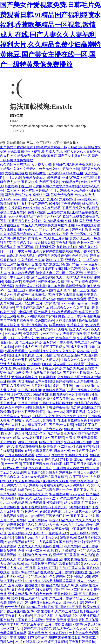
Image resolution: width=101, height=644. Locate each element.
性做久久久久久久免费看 (79, 360)
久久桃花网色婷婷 (13, 238)
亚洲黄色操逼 (25, 355)
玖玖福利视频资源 (31, 559)
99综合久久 (75, 325)
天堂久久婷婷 (10, 295)
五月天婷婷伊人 (20, 533)
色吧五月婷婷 (49, 182)
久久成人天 (13, 334)
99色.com (64, 230)
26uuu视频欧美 (23, 368)
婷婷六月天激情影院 (29, 412)
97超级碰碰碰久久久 (33, 494)
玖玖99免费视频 (30, 446)
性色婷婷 (7, 429)
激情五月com (24, 538)
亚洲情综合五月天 (68, 607)
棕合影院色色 (44, 321)
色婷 (21, 551)
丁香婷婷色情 (70, 204)
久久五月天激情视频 (41, 420)
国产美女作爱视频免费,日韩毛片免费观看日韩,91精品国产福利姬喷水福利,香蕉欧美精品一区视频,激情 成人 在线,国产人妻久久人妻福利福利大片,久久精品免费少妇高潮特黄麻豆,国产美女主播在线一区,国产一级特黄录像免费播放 (50, 35)
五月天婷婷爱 (29, 485)
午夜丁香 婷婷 (84, 251)
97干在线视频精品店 (36, 295)
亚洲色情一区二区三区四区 (76, 290)
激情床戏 (7, 412)
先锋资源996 (58, 633)
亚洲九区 (70, 433)
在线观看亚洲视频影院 (46, 503)
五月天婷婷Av (80, 533)
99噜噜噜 (57, 455)
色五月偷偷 (60, 238)
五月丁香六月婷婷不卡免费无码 (44, 507)
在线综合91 (23, 581)
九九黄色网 (56, 286)
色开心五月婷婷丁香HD (45, 269)
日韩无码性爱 (45, 247)
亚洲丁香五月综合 (18, 433)
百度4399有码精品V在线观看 (32, 572)
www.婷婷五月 (75, 485)
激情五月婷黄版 (43, 277)
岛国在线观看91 (16, 351)
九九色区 (39, 433)
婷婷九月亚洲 (62, 386)
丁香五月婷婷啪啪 (13, 269)
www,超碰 (78, 494)
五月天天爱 (13, 178)
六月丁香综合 (79, 477)
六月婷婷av (67, 199)
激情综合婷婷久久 (25, 377)
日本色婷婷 (72, 269)
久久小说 (62, 277)
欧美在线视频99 (70, 564)
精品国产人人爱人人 (44, 360)
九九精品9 (55, 433)
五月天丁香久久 (47, 538)
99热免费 (22, 373)
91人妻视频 (44, 590)
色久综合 (88, 555)
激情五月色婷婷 (41, 329)
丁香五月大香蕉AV (18, 616)
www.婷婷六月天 (56, 234)
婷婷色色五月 (18, 360)
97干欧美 (66, 459)
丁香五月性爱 (72, 208)
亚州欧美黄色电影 (28, 429)
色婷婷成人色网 (26, 347)
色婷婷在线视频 (54, 390)
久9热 (91, 485)
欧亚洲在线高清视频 (67, 295)
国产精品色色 (38, 633)
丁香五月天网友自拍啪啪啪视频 (46, 464)
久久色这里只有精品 (15, 165)
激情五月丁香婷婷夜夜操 (51, 407)
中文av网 (24, 251)
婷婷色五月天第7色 (38, 629)
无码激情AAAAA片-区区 (65, 173)
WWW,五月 (13, 464)
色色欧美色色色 (72, 498)
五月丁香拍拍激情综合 (71, 572)
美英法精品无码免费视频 (36, 381)
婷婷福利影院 (56, 316)
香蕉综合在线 (31, 264)
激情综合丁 (13, 282)
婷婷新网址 (38, 173)
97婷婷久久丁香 (77, 455)
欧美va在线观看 (33, 316)
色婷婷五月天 (61, 512)
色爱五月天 (80, 256)
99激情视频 (68, 538)
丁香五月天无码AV (47, 217)
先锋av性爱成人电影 (21, 256)
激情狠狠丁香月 (86, 425)
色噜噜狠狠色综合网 (72, 299)
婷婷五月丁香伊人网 (54, 347)
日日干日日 (8, 251)
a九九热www (55, 412)
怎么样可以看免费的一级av (52, 490)
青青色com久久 (39, 238)
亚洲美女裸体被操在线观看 (52, 251)
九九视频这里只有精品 (41, 564)
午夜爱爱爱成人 (34, 178)
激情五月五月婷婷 (28, 342)
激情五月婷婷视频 (59, 472)
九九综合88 (63, 616)
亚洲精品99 (8, 381)
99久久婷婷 (72, 546)
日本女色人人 (28, 230)
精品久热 (52, 585)
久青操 (71, 438)
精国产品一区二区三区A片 (73, 590)
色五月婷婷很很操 (18, 407)
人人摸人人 (37, 199)
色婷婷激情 (31, 208)
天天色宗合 (8, 403)
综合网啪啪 (47, 377)
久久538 (27, 477)
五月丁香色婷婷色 (34, 204)
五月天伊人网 (43, 616)
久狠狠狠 (18, 420)
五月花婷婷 (29, 182)
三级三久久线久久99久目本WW (31, 338)
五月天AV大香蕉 (61, 425)
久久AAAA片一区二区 (42, 498)
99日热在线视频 (29, 390)
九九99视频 (67, 551)
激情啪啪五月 (10, 204)
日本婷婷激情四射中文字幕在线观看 (54, 637)
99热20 (78, 624)
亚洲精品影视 (84, 381)
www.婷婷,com (87, 199)
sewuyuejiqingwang (74, 303)
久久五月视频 (54, 438)
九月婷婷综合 (66, 247)
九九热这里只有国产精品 (61, 264)
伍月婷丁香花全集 (72, 568)
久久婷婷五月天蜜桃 (52, 642)
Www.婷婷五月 (32, 438)
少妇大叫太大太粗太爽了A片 (26, 425)
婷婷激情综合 (75, 286)
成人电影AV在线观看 (69, 364)
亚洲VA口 (40, 533)
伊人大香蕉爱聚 (38, 529)
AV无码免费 (59, 529)
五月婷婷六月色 (58, 212)
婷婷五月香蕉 (10, 316)
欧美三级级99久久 (74, 355)
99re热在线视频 (42, 611)
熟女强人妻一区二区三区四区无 (59, 273)
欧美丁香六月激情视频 (83, 316)
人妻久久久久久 (29, 546)
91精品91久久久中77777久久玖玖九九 (59, 416)
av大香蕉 (52, 525)
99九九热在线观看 (21, 273)
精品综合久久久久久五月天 (70, 308)
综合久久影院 (73, 603)
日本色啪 (34, 364)
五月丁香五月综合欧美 (16, 321)
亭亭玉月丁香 (88, 312)
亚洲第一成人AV (84, 512)
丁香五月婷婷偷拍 (28, 399)
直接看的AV (58, 394)
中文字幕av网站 (36, 577)
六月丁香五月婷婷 (48, 368)
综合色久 (52, 459)
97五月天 (29, 568)
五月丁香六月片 (85, 490)
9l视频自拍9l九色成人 (46, 603)
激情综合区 (54, 559)
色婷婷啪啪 (64, 381)
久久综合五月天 (40, 468)
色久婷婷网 (57, 577)
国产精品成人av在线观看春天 (56, 312)
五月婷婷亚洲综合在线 (32, 308)
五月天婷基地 (60, 191)
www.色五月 (89, 264)
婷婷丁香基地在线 (13, 637)
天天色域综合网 (66, 594)
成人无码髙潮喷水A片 (27, 459)
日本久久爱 (62, 451)
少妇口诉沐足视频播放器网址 (54, 581)
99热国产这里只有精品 (51, 477)
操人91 (82, 581)
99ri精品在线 (70, 182)
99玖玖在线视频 (82, 481)
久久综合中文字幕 (31, 260)
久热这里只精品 (20, 217)
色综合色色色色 (41, 594)
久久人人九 (92, 564)
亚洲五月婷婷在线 (34, 325)
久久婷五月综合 (67, 611)
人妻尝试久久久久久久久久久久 (52, 351)
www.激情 (20, 199)
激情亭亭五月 (65, 338)
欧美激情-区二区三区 (59, 446)
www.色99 (79, 191)
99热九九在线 (87, 247)
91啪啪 (52, 551)
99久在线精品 (51, 208)
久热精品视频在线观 (20, 542)
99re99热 (45, 555)
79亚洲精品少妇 (79, 577)
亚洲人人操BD (11, 568)
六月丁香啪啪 (78, 394)
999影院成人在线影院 (30, 286)
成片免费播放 (74, 503)
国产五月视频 (76, 412)
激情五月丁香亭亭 (66, 555)
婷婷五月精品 (10, 264)
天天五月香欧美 (74, 334)
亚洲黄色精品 (18, 594)
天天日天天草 (44, 243)
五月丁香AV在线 (82, 516)
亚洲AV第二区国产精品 (79, 178)
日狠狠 (47, 364)
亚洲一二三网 (36, 551)
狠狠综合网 (29, 512)
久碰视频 (71, 221)
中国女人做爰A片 (86, 472)
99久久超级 (8, 494)
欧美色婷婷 (57, 325)
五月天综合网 (25, 303)
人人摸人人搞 (41, 165)
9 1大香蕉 (61, 329)
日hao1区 (21, 329)
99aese (26, 416)
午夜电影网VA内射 (78, 442)
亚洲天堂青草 (87, 438)
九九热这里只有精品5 (46, 373)
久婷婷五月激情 (32, 624)
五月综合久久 (10, 477)
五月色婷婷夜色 (23, 590)
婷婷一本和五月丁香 (15, 277)
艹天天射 (90, 273)
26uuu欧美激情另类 (40, 607)
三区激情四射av (57, 516)
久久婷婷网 (13, 208)
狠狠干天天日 (15, 529)
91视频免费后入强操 (40, 290)
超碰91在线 (23, 451)
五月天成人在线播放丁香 (26, 585)
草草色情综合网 (62, 195)
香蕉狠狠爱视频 (52, 485)
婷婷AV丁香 (55, 260)
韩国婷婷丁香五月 (18, 186)
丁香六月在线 (52, 429)
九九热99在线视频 (84, 399)
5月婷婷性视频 (80, 507)
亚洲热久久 (73, 260)
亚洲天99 (42, 455)
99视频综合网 (39, 195)
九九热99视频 (34, 516)
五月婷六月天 (23, 243)
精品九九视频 (73, 368)
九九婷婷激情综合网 (85, 407)
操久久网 (67, 585)
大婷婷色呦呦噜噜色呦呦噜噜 (77, 321)
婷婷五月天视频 (51, 442)
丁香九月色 (47, 230)
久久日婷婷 (18, 472)
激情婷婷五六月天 (56, 399)
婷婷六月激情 (82, 230)
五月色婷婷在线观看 (20, 455)
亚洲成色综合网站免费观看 (72, 165)
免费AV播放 (37, 212)
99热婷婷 (54, 178)
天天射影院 (8, 442)
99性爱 (54, 204)
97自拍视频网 (59, 494)
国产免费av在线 (16, 195)
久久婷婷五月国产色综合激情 (79, 377)
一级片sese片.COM (14, 468)
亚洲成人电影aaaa (13, 364)
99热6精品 (91, 208)
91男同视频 (25, 247)
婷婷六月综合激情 (66, 169)
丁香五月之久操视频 (29, 620)
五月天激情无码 (47, 355)
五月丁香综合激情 (58, 624)
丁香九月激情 (66, 243)
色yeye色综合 (14, 607)
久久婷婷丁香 (47, 568)
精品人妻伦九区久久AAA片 (73, 629)
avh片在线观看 (25, 642)
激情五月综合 (28, 442)
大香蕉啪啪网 (15, 498)
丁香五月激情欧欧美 (85, 464)
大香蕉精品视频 (16, 173)
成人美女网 (79, 347)
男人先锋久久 (10, 325)
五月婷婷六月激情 (76, 373)
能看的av (24, 490)
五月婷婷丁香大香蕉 (58, 342)
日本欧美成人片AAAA (39, 299)
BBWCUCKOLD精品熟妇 (30, 394)
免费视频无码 (58, 533)
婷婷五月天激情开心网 (54, 256)
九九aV (52, 199)
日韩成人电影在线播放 (56, 403)
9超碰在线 (25, 312)
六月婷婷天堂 (41, 386)
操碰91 (44, 512)
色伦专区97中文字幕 (85, 234)
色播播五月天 (42, 451)
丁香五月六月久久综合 (25, 221)
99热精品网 (20, 503)
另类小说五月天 (81, 238)
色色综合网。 (52, 546)
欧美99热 (29, 282)
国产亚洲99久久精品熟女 (56, 282)
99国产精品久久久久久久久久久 (72, 520)
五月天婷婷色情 (47, 303)
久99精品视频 (53, 221)
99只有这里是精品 (35, 191)
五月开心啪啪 (28, 403)
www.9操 (83, 351)
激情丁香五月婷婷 (13, 212)
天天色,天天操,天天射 (61, 620)
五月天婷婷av (38, 520)
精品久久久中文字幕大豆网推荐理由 (48, 225)
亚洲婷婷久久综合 (56, 481)
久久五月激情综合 (28, 481)
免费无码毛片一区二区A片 (42, 334)
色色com (45, 169)
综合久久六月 (79, 329)
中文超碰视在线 (75, 559)
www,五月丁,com (72, 525)
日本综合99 (36, 472)
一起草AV (90, 260)
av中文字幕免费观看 (84, 633)
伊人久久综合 (34, 525)
